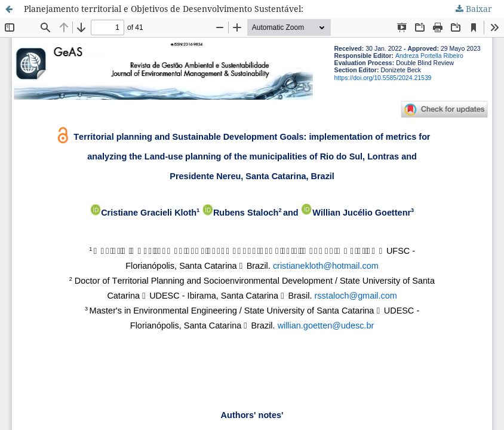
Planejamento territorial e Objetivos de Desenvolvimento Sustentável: (164, 9)
